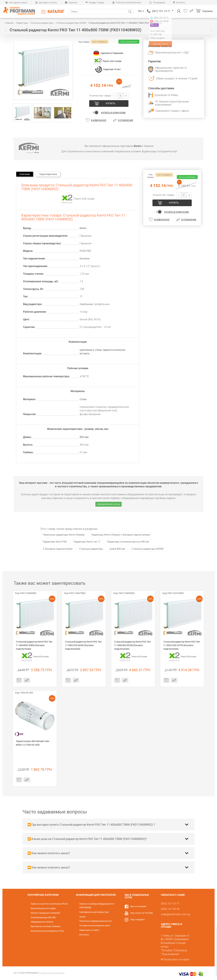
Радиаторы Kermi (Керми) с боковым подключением (121, 535)
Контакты (179, 3)
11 (81, 296)
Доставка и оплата (46, 3)
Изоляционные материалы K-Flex (47, 931)
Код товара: (84, 42)
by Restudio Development (52, 973)
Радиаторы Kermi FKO (55, 542)
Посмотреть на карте (176, 959)
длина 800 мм (117, 549)
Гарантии (71, 3)
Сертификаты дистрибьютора (94, 912)
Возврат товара (95, 3)
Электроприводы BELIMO (43, 917)
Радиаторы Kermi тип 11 (87, 542)
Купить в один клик (113, 113)
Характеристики (48, 174)
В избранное (99, 120)
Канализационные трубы (43, 908)
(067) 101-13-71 (163, 11)
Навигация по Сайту (89, 930)
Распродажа (157, 3)
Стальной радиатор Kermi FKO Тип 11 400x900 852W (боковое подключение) (133, 645)
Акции (82, 917)
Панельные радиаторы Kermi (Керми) (64, 535)
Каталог (56, 12)
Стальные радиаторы (91, 549)
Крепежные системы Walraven (46, 926)
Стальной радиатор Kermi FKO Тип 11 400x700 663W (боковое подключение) (84, 645)
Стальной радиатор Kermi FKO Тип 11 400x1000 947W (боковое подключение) (182, 645)
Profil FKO (85, 251)
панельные (86, 304)
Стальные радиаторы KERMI (148, 549)
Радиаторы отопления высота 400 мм (128, 542)
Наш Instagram (138, 920)
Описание (25, 174)
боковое (85, 259)
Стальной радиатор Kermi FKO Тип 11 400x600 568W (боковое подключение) (34, 645)
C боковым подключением (58, 549)
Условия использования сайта (95, 926)
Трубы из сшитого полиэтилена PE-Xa (49, 904)
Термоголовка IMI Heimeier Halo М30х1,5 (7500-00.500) (33, 743)
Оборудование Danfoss (42, 922)
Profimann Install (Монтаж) (127, 3)
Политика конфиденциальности (95, 921)
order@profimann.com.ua (108, 504)
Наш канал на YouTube (142, 913)
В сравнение (126, 120)
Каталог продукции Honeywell (45, 913)
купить (111, 103)
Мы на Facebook (138, 906)
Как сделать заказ (16, 3)
